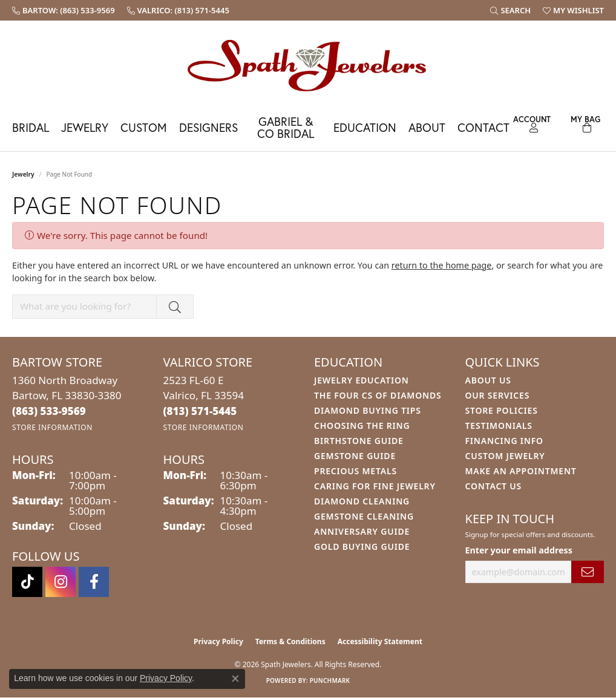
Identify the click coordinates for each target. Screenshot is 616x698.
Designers (208, 127)
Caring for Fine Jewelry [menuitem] (375, 486)
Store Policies (502, 410)
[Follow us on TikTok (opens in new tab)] (27, 582)
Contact (483, 127)
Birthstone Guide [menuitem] (359, 441)
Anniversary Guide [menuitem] (362, 531)
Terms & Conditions (290, 641)
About (427, 127)
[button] (510, 10)
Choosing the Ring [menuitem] (362, 426)
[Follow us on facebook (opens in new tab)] (94, 582)
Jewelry (85, 127)
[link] (64, 10)
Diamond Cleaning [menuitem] (362, 501)
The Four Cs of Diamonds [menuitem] (378, 395)
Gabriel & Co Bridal (286, 127)
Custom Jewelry (505, 456)
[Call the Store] (49, 411)
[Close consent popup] (235, 679)
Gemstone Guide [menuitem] (355, 456)
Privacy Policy (218, 641)
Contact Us (494, 486)
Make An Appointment (521, 471)
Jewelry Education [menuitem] (362, 380)
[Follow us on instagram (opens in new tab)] (61, 582)
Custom (144, 127)
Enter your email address (519, 550)
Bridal (31, 127)
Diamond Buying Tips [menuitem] (368, 410)
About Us (488, 380)
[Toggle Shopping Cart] (585, 123)
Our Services (498, 395)
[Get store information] (52, 427)
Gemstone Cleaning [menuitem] (364, 516)
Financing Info (504, 441)
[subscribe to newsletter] (588, 572)
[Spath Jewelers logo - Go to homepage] (308, 65)
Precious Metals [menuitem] (356, 471)
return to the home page (442, 265)
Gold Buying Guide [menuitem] (362, 546)
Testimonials (499, 426)
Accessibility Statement (380, 641)
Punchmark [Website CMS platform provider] (330, 680)
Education (365, 127)
